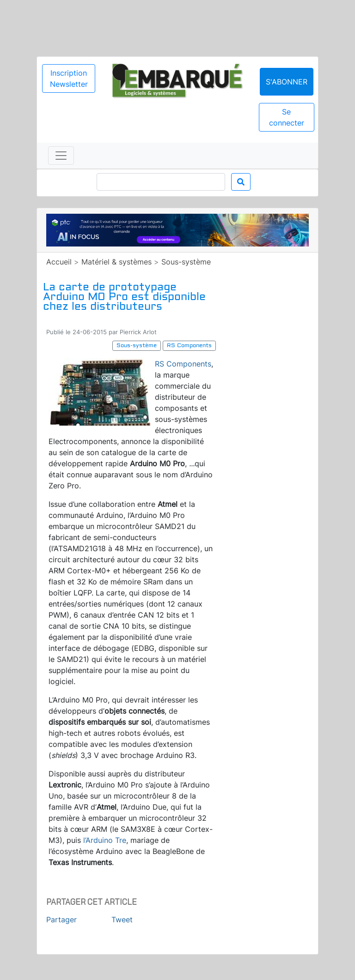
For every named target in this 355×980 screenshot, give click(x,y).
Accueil (59, 262)
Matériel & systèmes (116, 262)
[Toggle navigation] (61, 156)
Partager (61, 920)
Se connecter (287, 117)
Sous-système (186, 262)
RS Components (183, 364)
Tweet (122, 920)
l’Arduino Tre (105, 840)
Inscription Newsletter (69, 78)
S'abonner (287, 82)
